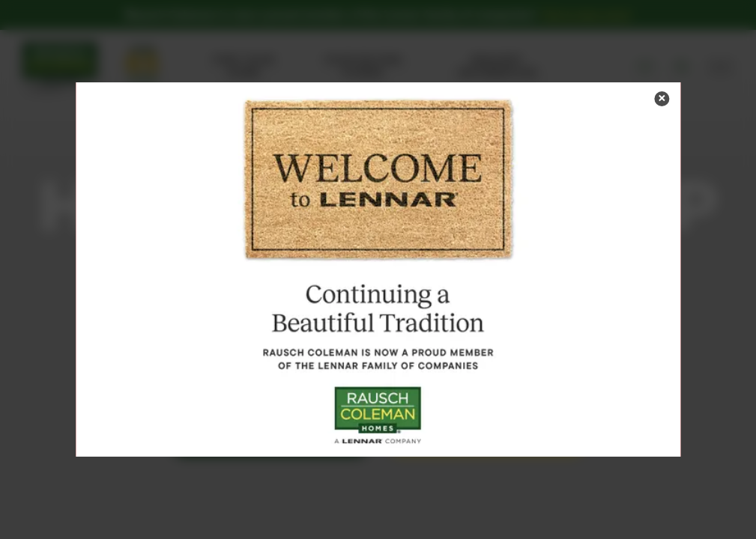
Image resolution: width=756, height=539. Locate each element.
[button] (662, 99)
